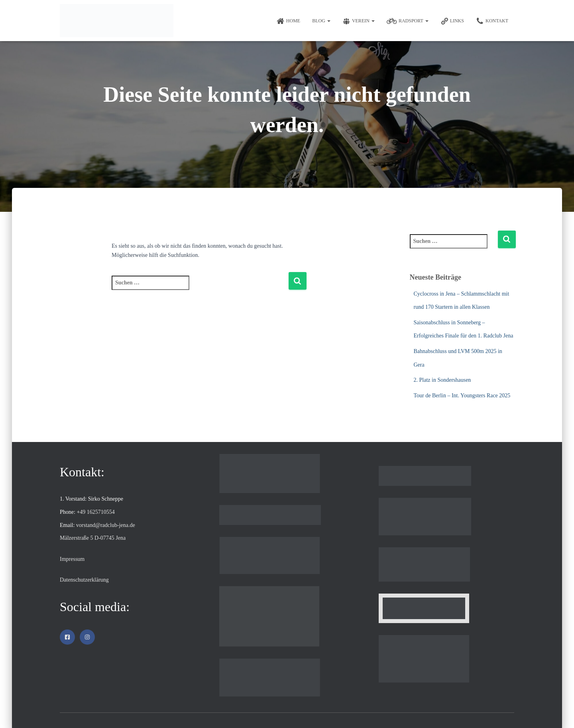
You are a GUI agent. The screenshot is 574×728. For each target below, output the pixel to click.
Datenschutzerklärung (84, 580)
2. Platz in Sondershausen (442, 380)
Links (452, 21)
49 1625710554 (97, 512)
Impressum (72, 559)
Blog (321, 21)
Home (288, 21)
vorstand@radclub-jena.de (106, 525)
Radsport (408, 21)
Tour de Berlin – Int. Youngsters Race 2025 (462, 396)
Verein (359, 21)
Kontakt (492, 21)
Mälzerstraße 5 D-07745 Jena (93, 538)
